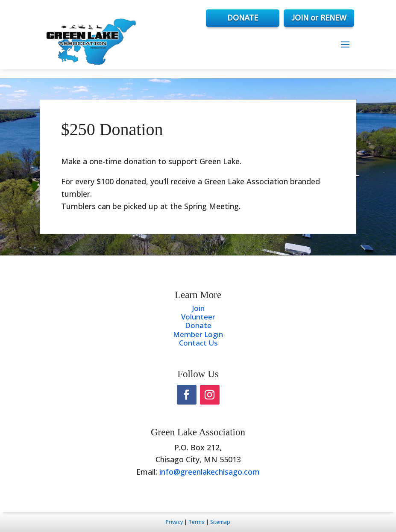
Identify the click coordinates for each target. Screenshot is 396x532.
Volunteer (198, 317)
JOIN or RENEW (319, 18)
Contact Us (198, 343)
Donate (198, 325)
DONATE (243, 18)
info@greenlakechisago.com (210, 472)
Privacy (174, 522)
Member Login (198, 334)
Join (198, 308)
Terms (197, 522)
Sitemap (220, 522)
